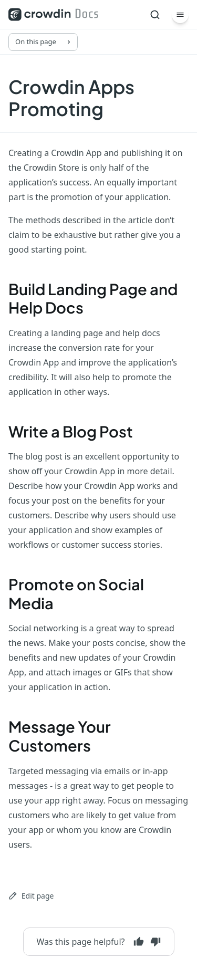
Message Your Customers (60, 736)
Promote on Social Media (76, 593)
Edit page (31, 896)
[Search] (155, 15)
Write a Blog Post (71, 431)
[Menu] (180, 15)
